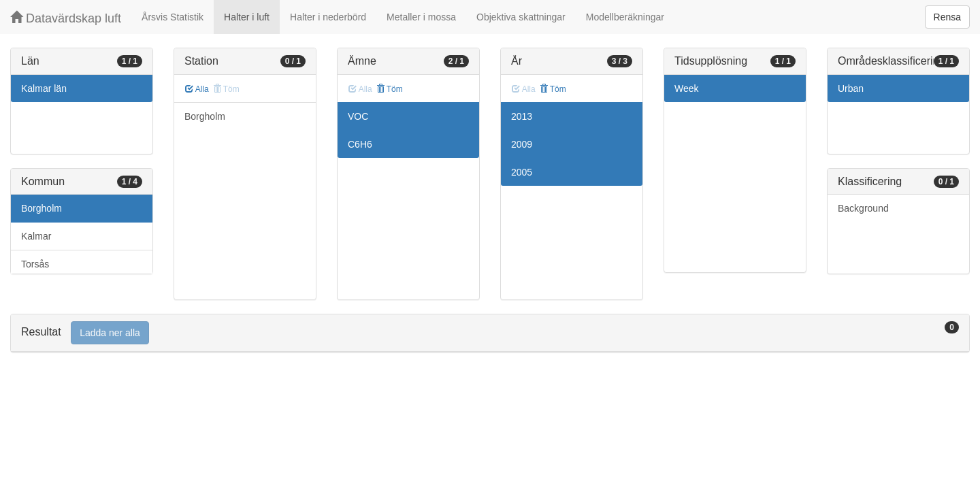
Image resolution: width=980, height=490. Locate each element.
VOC (358, 116)
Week (687, 88)
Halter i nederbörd (328, 17)
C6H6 (360, 144)
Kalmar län (44, 88)
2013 (522, 116)
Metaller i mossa (421, 17)
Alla (197, 89)
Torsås (35, 264)
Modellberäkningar (625, 17)
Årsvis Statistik (173, 17)
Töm (390, 89)
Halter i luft (247, 17)
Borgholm (42, 208)
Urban (851, 88)
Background (863, 208)
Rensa (947, 17)
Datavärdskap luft (66, 18)
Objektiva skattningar (521, 17)
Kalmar (36, 236)
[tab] (490, 333)
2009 (522, 144)
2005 (522, 172)
